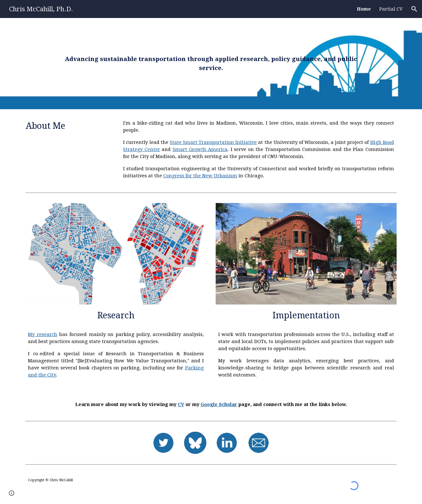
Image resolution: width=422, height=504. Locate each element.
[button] (414, 9)
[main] (211, 64)
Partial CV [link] (391, 9)
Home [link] (364, 9)
